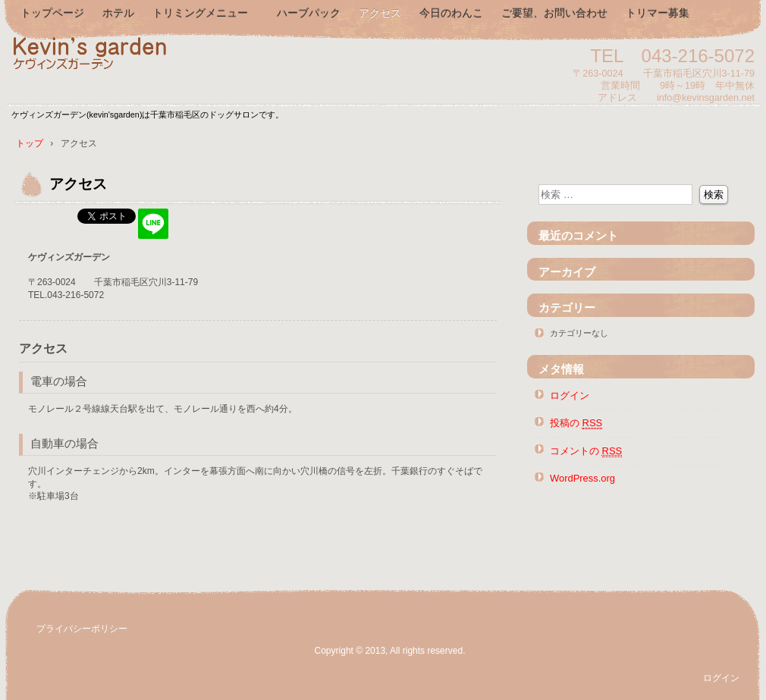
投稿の (576, 423)
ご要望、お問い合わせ (554, 13)
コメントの (586, 451)
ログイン (570, 396)
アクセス (380, 13)
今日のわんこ (451, 13)
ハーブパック (309, 13)
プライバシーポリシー (82, 629)
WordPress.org (582, 478)
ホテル (118, 13)
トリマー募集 (658, 13)
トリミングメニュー (206, 13)
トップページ (52, 13)
